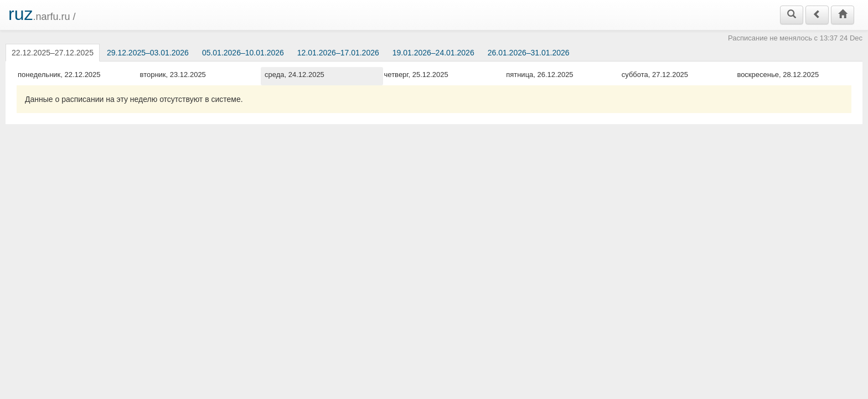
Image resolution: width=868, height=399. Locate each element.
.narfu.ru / (42, 14)
